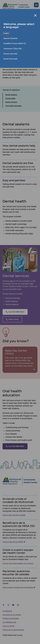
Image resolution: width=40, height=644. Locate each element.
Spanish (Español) (10, 38)
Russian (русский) (10, 54)
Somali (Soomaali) (10, 59)
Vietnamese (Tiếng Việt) (13, 49)
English (6, 33)
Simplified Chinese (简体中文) (15, 43)
